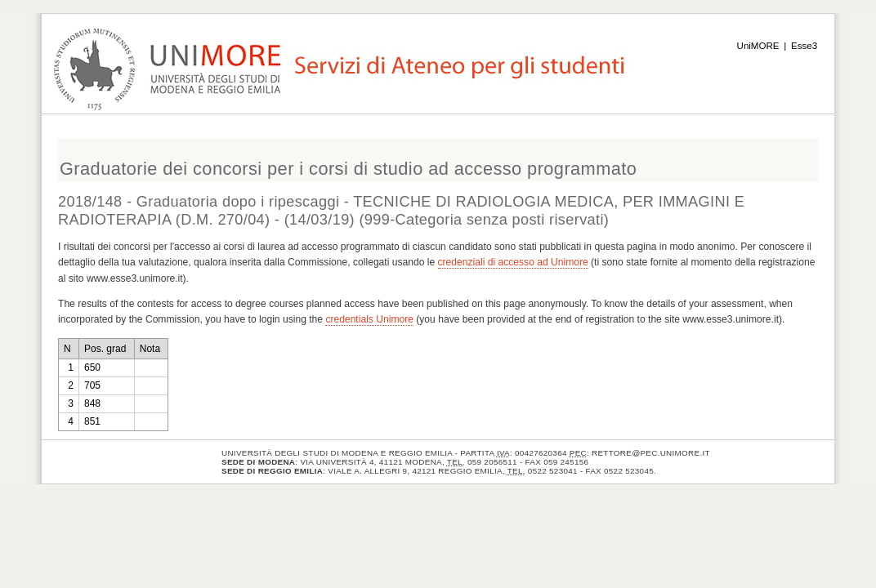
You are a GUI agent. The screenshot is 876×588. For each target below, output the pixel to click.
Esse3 (804, 46)
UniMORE (758, 46)
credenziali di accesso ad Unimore (513, 262)
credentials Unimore (369, 319)
